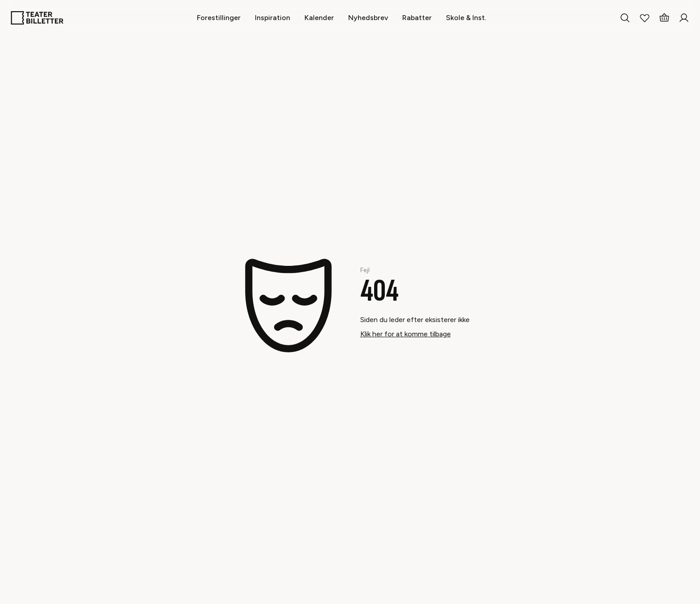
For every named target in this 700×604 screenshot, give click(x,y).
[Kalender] (319, 18)
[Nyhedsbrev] (368, 18)
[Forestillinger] (219, 18)
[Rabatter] (417, 18)
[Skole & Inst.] (466, 18)
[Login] (684, 18)
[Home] (37, 18)
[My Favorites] (645, 18)
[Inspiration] (273, 18)
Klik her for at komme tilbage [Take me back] (406, 334)
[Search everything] (625, 18)
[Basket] (664, 18)
